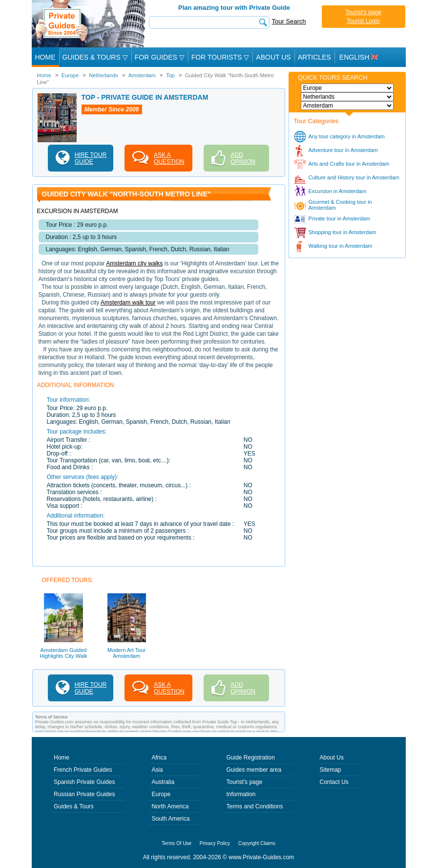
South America (170, 819)
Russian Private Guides (84, 794)
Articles (314, 57)
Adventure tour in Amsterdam (343, 150)
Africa (159, 758)
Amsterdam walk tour (128, 303)
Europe (161, 794)
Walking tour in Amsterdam (341, 246)
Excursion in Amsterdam (338, 191)
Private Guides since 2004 (90, 24)
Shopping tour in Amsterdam (343, 232)
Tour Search (289, 21)
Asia (157, 770)
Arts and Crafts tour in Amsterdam (349, 164)
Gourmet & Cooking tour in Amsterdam (340, 205)
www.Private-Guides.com (261, 857)
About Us (273, 57)
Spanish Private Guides (84, 782)
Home (45, 57)
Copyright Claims (257, 843)
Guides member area (254, 770)
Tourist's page (363, 12)
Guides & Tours (74, 806)
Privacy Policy (215, 843)
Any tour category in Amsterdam (347, 136)
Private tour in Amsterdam (340, 218)
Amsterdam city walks (134, 263)
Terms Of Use (177, 843)
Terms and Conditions (254, 806)
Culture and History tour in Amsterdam (354, 177)
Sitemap (331, 770)
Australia (163, 782)
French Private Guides (83, 770)
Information (241, 794)
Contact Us (334, 782)
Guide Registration (250, 758)
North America (170, 806)
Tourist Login (363, 21)
